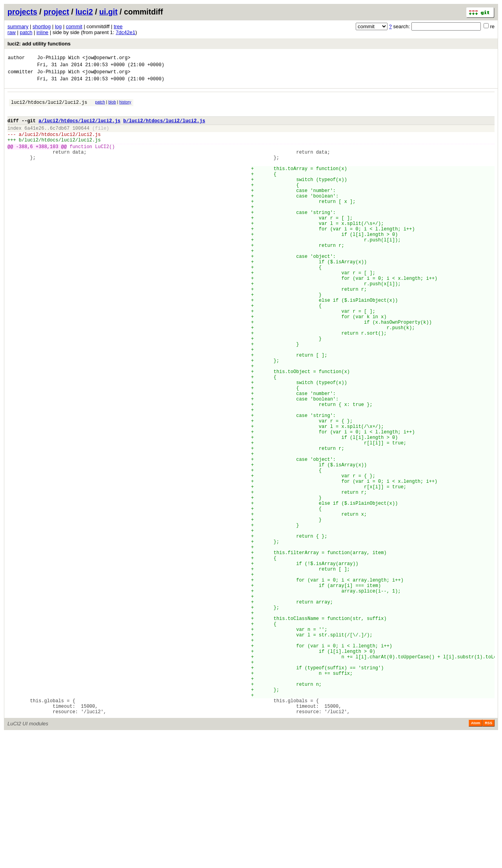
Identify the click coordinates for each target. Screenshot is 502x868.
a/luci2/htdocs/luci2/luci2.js (79, 129)
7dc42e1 (125, 32)
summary (18, 26)
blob (112, 107)
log (58, 26)
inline (42, 32)
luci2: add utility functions (39, 44)
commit (74, 26)
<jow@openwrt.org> (106, 59)
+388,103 (47, 159)
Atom (476, 857)
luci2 (84, 12)
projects (22, 12)
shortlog (42, 26)
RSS (488, 857)
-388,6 (25, 159)
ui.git (108, 12)
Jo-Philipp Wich (58, 59)
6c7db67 (60, 137)
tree (118, 26)
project (56, 12)
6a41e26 (34, 137)
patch (26, 32)
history (125, 107)
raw (12, 32)
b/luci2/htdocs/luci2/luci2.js (164, 129)
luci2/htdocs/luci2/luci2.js (49, 108)
